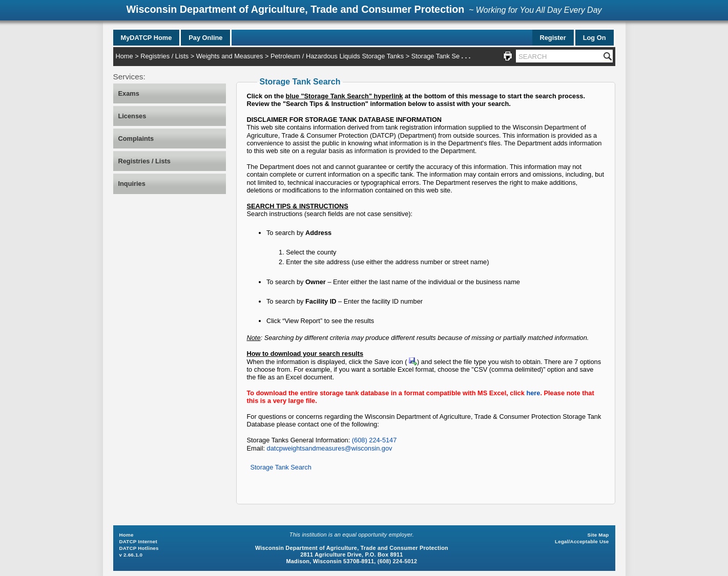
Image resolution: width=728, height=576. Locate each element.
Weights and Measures (230, 56)
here (533, 393)
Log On (595, 38)
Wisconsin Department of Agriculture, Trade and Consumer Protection (295, 9)
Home (124, 56)
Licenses (132, 116)
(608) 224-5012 (397, 561)
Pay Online (205, 38)
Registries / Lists (164, 56)
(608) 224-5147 (375, 440)
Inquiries (132, 184)
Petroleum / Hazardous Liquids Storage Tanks (337, 56)
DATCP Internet (138, 541)
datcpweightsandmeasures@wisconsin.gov (330, 448)
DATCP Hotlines (139, 548)
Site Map (598, 535)
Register (553, 38)
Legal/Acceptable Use (582, 541)
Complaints (136, 138)
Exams (129, 93)
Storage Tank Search (281, 467)
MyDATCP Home (147, 38)
